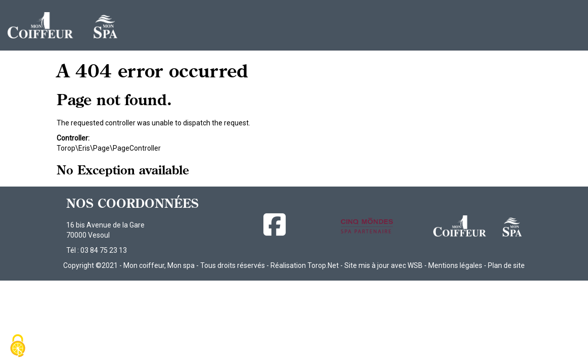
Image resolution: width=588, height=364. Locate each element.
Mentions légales (455, 265)
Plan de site (506, 265)
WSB (415, 265)
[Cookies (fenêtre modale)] (18, 347)
